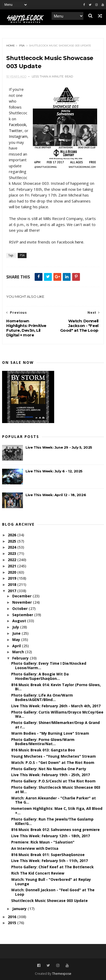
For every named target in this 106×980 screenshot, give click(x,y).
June (17, 633)
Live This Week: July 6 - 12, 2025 (54, 471)
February (21, 658)
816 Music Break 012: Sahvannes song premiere (55, 830)
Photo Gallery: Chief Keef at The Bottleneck (52, 867)
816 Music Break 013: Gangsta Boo (43, 750)
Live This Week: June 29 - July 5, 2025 (59, 447)
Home (11, 46)
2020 (13, 572)
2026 (13, 535)
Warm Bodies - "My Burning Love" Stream (50, 733)
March (19, 652)
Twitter (16, 130)
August (20, 621)
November (23, 602)
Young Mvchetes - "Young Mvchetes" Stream (54, 756)
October (20, 608)
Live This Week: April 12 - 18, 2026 (56, 495)
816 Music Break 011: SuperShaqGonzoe (48, 855)
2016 (13, 917)
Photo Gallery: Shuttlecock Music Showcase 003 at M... (56, 789)
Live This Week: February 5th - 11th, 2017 (49, 861)
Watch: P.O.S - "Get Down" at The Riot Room (53, 762)
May (17, 640)
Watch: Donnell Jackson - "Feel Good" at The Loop (53, 892)
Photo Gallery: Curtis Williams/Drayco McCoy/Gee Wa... (57, 714)
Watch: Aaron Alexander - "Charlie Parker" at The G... (54, 800)
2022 (13, 560)
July (16, 627)
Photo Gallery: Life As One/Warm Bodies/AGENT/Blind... (42, 697)
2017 (13, 591)
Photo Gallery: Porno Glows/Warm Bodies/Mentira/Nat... (43, 742)
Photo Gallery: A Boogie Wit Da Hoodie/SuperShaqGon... (40, 676)
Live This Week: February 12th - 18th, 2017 (51, 836)
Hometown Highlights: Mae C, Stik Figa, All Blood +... (57, 811)
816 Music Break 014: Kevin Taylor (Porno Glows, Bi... (56, 687)
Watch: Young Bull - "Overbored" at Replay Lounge (51, 882)
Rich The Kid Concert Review (38, 873)
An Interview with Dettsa (35, 848)
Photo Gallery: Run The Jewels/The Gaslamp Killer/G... (52, 821)
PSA (22, 46)
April (17, 646)
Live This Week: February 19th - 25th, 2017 (51, 775)
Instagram (18, 136)
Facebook (17, 124)
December (22, 596)
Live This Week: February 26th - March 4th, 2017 (56, 706)
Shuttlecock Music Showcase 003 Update (49, 901)
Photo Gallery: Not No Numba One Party (49, 769)
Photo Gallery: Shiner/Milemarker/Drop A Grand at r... (55, 725)
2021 (13, 566)
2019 (13, 578)
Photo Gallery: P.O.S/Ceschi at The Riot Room (53, 781)
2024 (13, 547)
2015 (13, 923)
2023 (13, 553)
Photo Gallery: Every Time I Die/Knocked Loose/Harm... (49, 666)
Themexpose (62, 974)
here (79, 242)
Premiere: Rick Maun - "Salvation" (43, 842)
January (20, 909)
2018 (13, 584)
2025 (13, 541)
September (23, 615)
